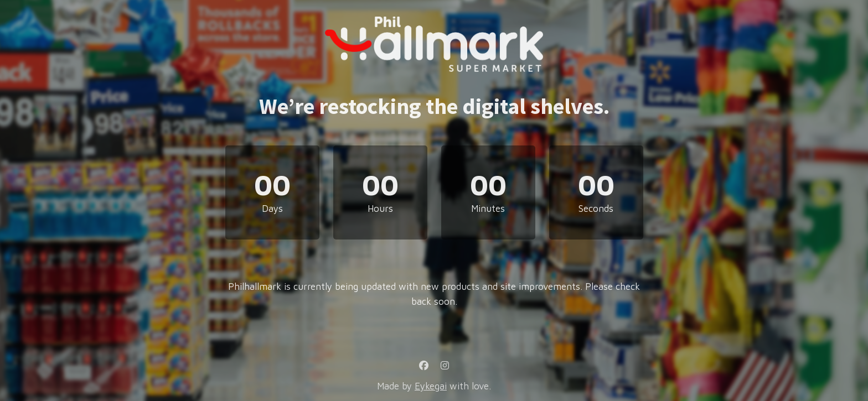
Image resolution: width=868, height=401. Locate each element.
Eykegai (431, 386)
